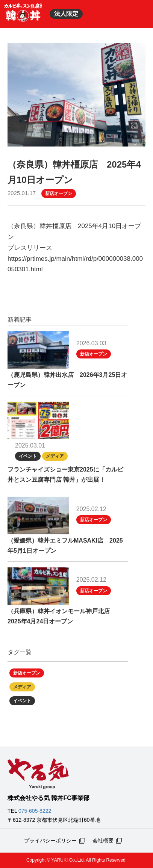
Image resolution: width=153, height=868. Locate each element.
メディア (55, 456)
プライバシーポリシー (55, 841)
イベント (28, 456)
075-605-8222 (35, 811)
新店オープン (59, 194)
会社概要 (107, 841)
